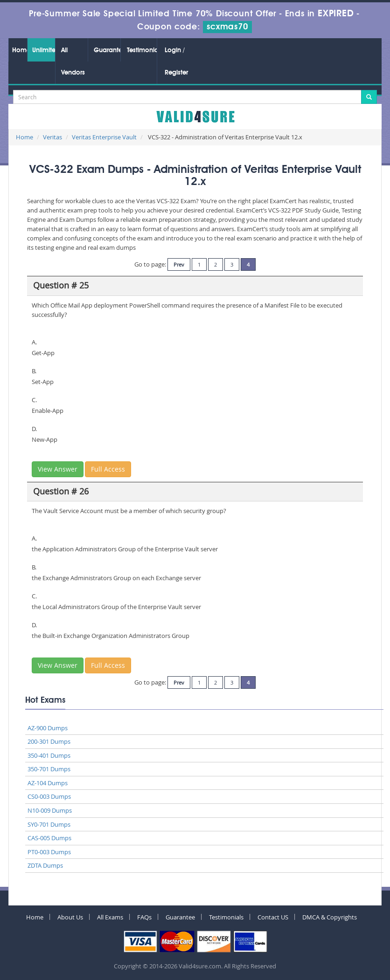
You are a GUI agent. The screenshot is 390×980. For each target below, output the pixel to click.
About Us (70, 917)
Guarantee (107, 50)
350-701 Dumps (49, 769)
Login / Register (176, 62)
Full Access (108, 469)
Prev (179, 264)
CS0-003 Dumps (49, 796)
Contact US (273, 917)
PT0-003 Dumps (49, 852)
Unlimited (44, 50)
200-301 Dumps (49, 741)
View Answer (58, 469)
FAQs (144, 917)
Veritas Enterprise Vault (104, 137)
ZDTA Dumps (45, 865)
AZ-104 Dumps (48, 783)
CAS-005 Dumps (49, 838)
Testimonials (142, 50)
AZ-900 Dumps (48, 728)
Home (20, 50)
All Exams (110, 917)
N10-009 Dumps (50, 810)
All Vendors (73, 62)
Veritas (52, 137)
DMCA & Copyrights (330, 917)
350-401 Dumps (49, 755)
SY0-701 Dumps (49, 824)
